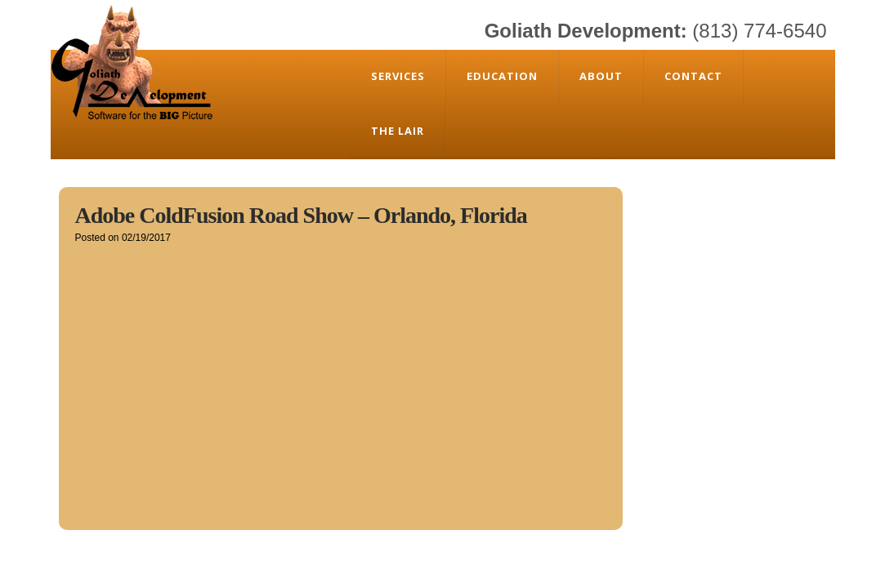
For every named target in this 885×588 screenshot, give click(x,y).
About (601, 76)
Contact (693, 76)
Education (502, 76)
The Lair (398, 131)
